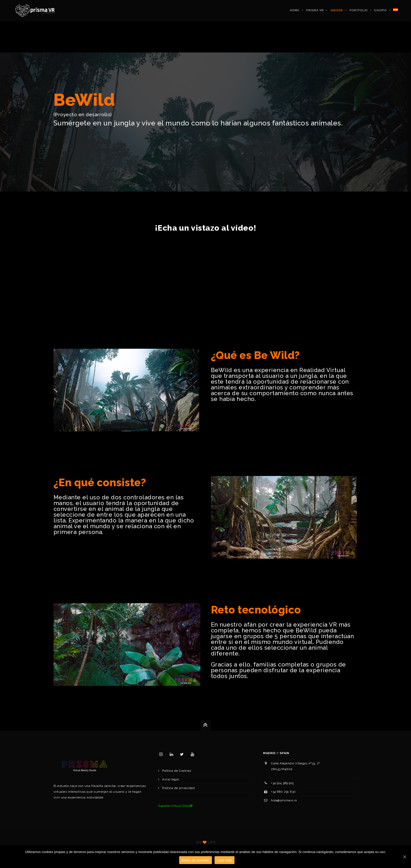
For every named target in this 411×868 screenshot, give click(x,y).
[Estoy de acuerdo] (404, 857)
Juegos (337, 10)
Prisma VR (315, 10)
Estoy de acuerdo (196, 860)
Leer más (225, 860)
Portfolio (359, 10)
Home (295, 10)
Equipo (380, 10)
